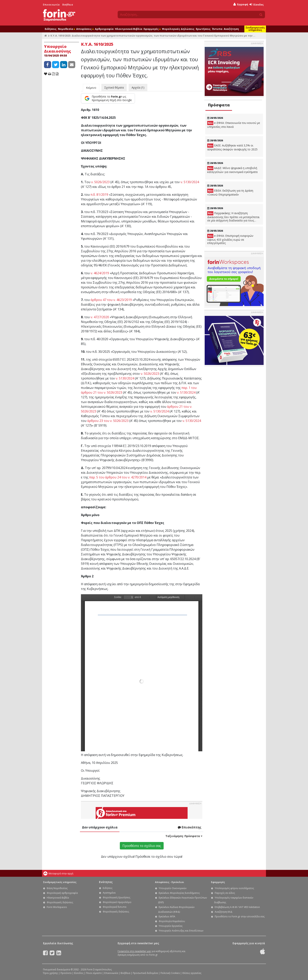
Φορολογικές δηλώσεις (60, 902)
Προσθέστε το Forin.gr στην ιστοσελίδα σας (240, 916)
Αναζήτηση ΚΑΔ (224, 912)
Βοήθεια (68, 5)
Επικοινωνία (51, 5)
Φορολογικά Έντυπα (115, 907)
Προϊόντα (66, 973)
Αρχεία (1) (138, 87)
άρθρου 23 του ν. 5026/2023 (108, 421)
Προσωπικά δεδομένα (145, 973)
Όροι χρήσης (50, 973)
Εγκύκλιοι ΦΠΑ (167, 916)
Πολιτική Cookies (170, 973)
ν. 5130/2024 (190, 182)
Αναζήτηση (231, 29)
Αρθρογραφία (104, 29)
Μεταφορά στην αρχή (61, 873)
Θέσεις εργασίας (192, 973)
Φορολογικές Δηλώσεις (178, 29)
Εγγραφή (241, 4)
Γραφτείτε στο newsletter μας (134, 951)
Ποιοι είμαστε (94, 973)
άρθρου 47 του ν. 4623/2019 (111, 300)
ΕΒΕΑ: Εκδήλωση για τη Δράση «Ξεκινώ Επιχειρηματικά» (230, 192)
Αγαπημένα (109, 893)
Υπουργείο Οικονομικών (173, 888)
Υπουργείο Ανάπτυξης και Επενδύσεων (181, 931)
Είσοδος (257, 5)
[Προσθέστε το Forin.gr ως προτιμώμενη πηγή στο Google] (108, 98)
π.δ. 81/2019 (99, 195)
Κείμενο (91, 88)
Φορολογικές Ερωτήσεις (116, 897)
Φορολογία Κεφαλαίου (172, 921)
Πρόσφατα (219, 105)
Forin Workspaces (57, 907)
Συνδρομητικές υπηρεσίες (255, 29)
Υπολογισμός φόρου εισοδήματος (234, 888)
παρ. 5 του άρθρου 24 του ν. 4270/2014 (118, 477)
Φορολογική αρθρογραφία (62, 893)
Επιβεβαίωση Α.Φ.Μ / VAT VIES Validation (237, 907)
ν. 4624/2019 (100, 273)
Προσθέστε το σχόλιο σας (142, 846)
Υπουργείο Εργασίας (171, 926)
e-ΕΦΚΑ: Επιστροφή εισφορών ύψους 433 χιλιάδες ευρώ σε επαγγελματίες (230, 239)
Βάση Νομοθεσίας (57, 888)
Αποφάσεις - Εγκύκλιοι (170, 882)
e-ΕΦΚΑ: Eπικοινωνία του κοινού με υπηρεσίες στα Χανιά (234, 125)
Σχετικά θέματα (114, 87)
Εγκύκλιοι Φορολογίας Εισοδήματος (179, 893)
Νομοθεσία (66, 29)
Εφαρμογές (152, 29)
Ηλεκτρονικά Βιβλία (129, 29)
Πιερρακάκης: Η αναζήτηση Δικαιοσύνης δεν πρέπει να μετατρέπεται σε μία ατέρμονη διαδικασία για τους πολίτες (233, 217)
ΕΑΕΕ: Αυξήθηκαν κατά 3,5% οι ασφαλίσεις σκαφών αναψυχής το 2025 (232, 147)
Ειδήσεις (51, 29)
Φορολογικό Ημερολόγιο (117, 902)
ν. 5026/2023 (100, 182)
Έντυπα (217, 29)
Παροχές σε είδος (225, 893)
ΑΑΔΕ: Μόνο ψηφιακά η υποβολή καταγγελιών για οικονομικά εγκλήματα (232, 170)
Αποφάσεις (85, 29)
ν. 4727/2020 (100, 317)
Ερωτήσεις (203, 29)
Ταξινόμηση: (184, 836)
